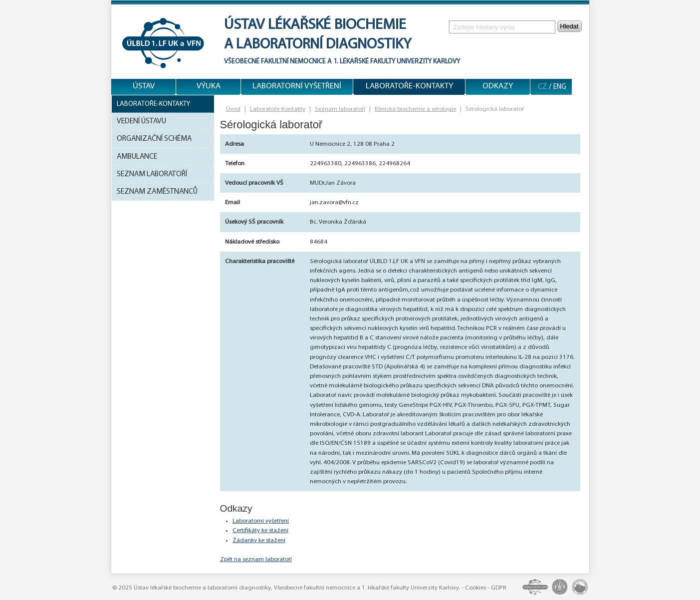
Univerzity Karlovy (428, 62)
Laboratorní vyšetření (261, 521)
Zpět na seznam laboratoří (256, 559)
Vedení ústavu (141, 121)
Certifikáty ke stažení (260, 530)
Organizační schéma (154, 139)
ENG (560, 87)
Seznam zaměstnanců (157, 192)
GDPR (499, 588)
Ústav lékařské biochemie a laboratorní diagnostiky (202, 588)
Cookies (475, 588)
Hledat (570, 26)
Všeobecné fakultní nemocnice (275, 62)
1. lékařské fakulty (364, 62)
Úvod (233, 109)
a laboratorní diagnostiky (318, 45)
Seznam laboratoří (152, 174)
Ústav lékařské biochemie (315, 25)
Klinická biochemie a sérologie (415, 109)
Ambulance (137, 157)
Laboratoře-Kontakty (153, 104)
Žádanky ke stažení (259, 540)
